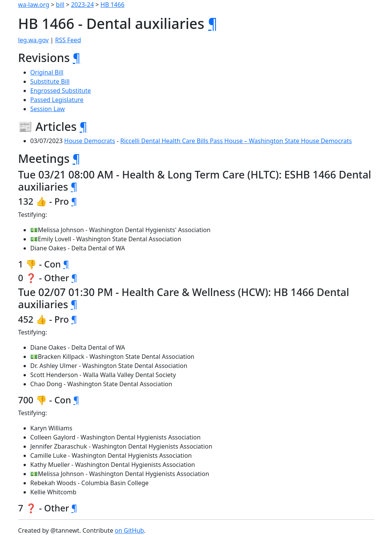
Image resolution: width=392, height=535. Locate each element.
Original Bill (47, 72)
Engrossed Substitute (61, 91)
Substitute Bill (50, 81)
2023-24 (83, 5)
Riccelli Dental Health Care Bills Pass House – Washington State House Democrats (236, 141)
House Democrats (90, 141)
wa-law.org (34, 5)
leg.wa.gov (33, 40)
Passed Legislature (57, 100)
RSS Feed (68, 40)
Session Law (48, 109)
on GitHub (129, 530)
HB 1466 (112, 5)
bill (60, 5)
